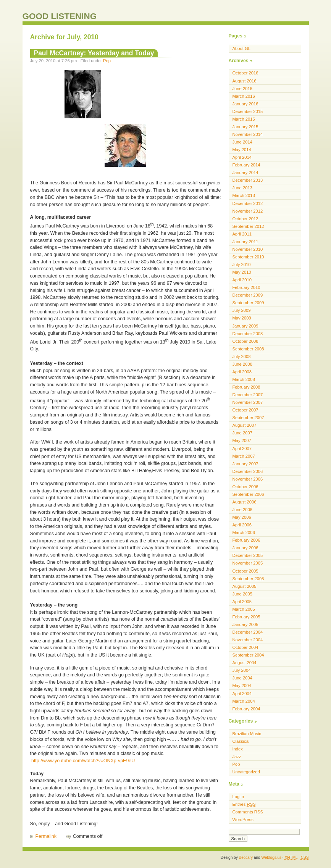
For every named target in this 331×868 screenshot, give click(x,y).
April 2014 (242, 157)
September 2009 (248, 303)
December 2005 (248, 555)
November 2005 (248, 563)
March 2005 (244, 609)
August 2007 (245, 425)
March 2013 (244, 195)
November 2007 (248, 402)
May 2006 (242, 517)
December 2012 (248, 203)
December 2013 (248, 180)
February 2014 (246, 165)
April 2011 (242, 234)
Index (238, 749)
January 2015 (245, 127)
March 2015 (244, 119)
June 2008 (242, 364)
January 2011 (245, 242)
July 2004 (242, 670)
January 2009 (245, 326)
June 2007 (242, 433)
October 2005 (245, 571)
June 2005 (242, 594)
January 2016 (245, 104)
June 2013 (242, 188)
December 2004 (248, 632)
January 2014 (245, 173)
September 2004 (248, 655)
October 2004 (245, 647)
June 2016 (242, 89)
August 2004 (245, 663)
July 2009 (242, 310)
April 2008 (242, 372)
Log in (238, 797)
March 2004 (244, 701)
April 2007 (242, 449)
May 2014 (242, 150)
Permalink (46, 836)
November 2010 (248, 249)
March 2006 (244, 532)
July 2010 (242, 265)
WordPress (243, 820)
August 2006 (245, 502)
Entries (244, 804)
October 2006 (245, 487)
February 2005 (246, 617)
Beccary (246, 858)
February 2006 (246, 540)
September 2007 (248, 418)
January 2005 (245, 624)
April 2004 (242, 694)
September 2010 (248, 257)
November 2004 (248, 640)
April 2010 (242, 280)
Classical (241, 741)
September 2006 (248, 494)
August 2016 (245, 81)
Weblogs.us (271, 858)
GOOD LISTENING (60, 16)
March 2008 (244, 379)
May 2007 (242, 440)
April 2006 (242, 525)
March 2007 (244, 456)
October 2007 (245, 410)
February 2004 (246, 709)
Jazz (237, 757)
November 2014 (248, 134)
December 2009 (248, 295)
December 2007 (248, 395)
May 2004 (242, 686)
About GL (241, 48)
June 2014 (242, 142)
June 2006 (242, 510)
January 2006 (245, 548)
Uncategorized (246, 772)
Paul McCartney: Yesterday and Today (94, 53)
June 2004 (242, 678)
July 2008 (242, 357)
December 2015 (248, 111)
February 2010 (246, 287)
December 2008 (248, 334)
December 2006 (248, 471)
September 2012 (248, 226)
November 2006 (248, 479)
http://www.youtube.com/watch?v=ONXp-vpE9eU (83, 761)
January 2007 (245, 464)
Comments (248, 812)
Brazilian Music (247, 734)
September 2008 (248, 349)
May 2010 (242, 272)
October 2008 (245, 341)
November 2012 (248, 211)
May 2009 (242, 318)
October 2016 (245, 73)
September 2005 (248, 579)
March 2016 (244, 96)
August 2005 (245, 586)
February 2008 (246, 387)
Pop (107, 61)
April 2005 (242, 602)
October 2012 (245, 219)
